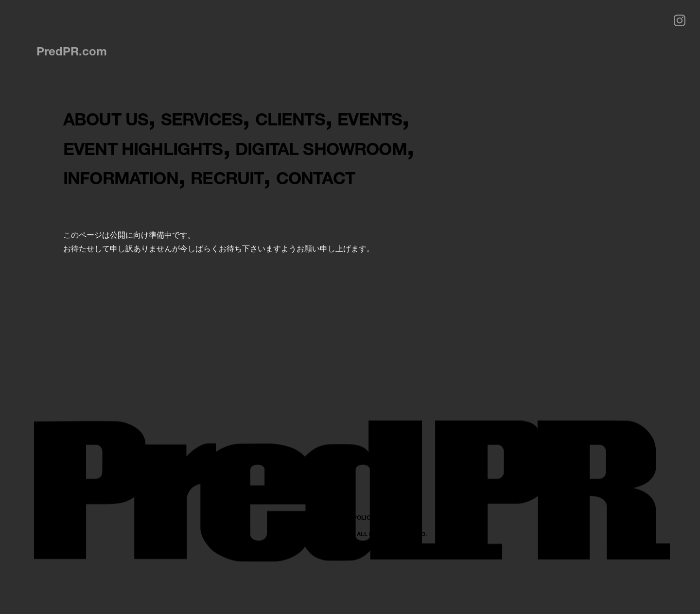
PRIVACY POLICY (350, 576)
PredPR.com (72, 51)
